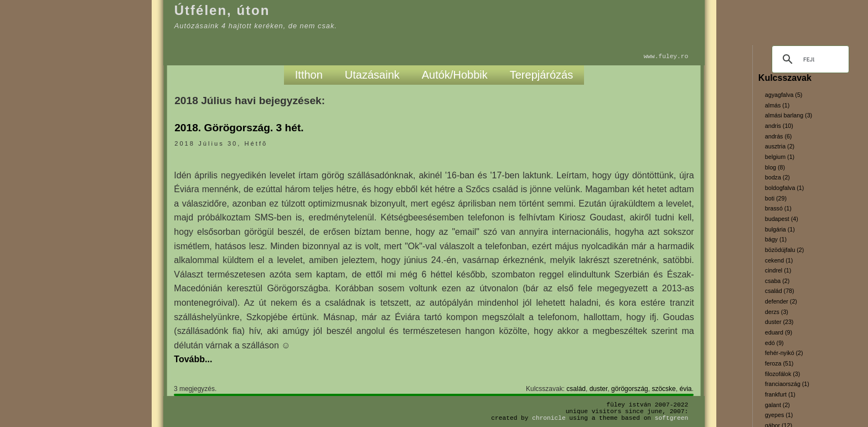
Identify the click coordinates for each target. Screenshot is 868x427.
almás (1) (777, 105)
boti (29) (776, 198)
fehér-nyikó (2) (784, 353)
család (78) (780, 291)
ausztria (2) (780, 146)
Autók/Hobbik (455, 75)
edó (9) (774, 343)
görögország (630, 389)
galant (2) (777, 405)
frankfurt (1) (780, 394)
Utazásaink (372, 75)
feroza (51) (779, 363)
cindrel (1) (778, 270)
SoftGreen (671, 418)
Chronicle (549, 418)
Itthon (309, 75)
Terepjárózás (542, 75)
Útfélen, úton (222, 10)
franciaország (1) (787, 384)
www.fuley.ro (666, 56)
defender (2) (781, 301)
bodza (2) (777, 177)
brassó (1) (778, 208)
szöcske (663, 389)
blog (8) (775, 167)
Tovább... (193, 359)
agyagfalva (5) (784, 95)
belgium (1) (780, 157)
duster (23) (779, 322)
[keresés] (809, 59)
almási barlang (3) (789, 115)
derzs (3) (777, 312)
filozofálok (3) (782, 374)
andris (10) (779, 126)
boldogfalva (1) (785, 188)
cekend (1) (779, 260)
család (576, 389)
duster (599, 389)
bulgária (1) (780, 229)
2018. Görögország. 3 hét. (239, 128)
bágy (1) (776, 239)
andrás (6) (779, 136)
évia (685, 389)
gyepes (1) (779, 415)
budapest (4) (782, 219)
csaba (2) (777, 281)
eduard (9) (779, 332)
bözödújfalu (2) (785, 250)
